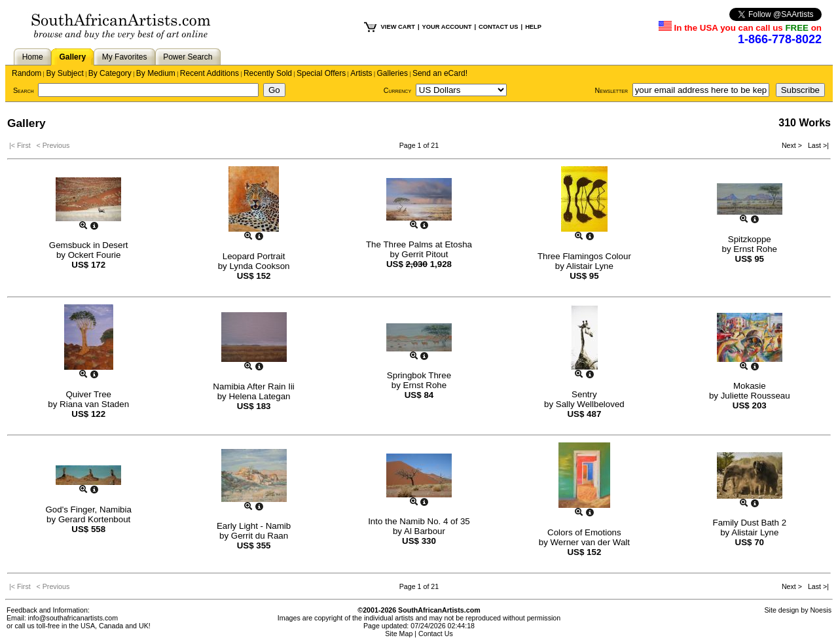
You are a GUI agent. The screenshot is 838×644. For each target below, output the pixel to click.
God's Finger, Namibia (88, 510)
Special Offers (321, 73)
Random (27, 73)
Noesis (821, 610)
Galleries (392, 73)
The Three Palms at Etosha (419, 244)
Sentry (584, 394)
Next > (793, 145)
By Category (110, 73)
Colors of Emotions (584, 532)
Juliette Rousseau (756, 396)
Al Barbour (425, 531)
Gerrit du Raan (260, 536)
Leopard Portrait (254, 256)
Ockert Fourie (95, 255)
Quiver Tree (88, 394)
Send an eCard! (440, 73)
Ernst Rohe (755, 249)
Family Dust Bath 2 (749, 523)
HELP (533, 27)
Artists (361, 73)
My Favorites (125, 57)
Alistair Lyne (590, 266)
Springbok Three (419, 375)
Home (33, 57)
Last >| (816, 145)
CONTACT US (498, 27)
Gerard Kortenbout (94, 519)
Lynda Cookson (259, 266)
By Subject (64, 73)
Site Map (399, 634)
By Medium (156, 73)
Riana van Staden (94, 404)
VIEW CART (398, 27)
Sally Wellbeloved (590, 404)
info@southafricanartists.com (73, 618)
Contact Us (436, 634)
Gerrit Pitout (425, 254)
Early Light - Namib (254, 526)
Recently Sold (268, 73)
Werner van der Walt (590, 542)
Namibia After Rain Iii (253, 386)
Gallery (72, 57)
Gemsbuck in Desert (89, 245)
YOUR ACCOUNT (447, 27)
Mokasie (750, 386)
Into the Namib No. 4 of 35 (419, 521)
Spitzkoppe (750, 239)
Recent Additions (209, 73)
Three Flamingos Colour (584, 256)
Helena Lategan (259, 396)
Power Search (188, 57)
